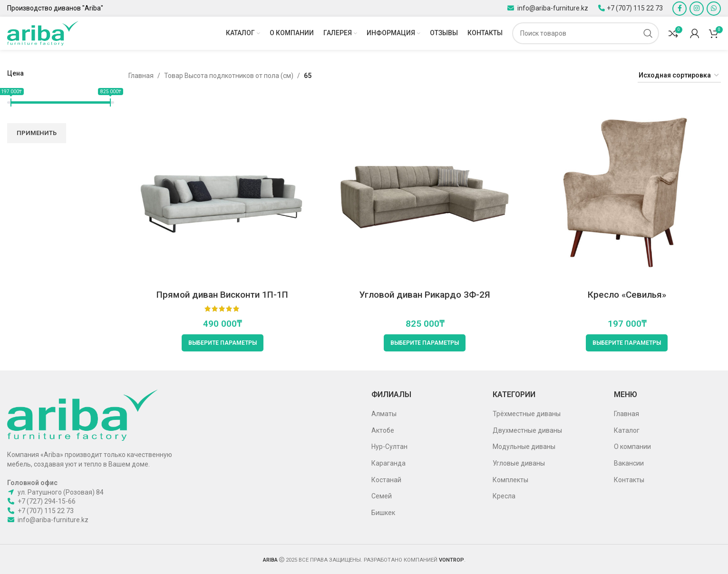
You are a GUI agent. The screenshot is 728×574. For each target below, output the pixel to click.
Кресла (504, 496)
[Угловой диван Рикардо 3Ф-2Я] (424, 191)
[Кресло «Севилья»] (627, 191)
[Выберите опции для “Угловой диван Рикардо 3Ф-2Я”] (425, 343)
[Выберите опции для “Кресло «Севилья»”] (627, 343)
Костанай (386, 480)
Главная (141, 76)
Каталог (627, 430)
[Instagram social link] (697, 9)
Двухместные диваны (527, 430)
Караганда (388, 463)
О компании (632, 447)
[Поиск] (586, 33)
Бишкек (383, 513)
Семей (382, 496)
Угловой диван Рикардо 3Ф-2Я (425, 295)
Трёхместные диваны (527, 414)
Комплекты (510, 480)
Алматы (384, 414)
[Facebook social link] (679, 9)
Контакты (629, 480)
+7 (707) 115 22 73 (635, 8)
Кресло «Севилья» (627, 295)
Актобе (383, 430)
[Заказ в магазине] (679, 76)
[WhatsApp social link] (714, 9)
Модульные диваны (524, 447)
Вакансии (629, 463)
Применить (37, 133)
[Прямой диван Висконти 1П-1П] (222, 191)
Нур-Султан (389, 447)
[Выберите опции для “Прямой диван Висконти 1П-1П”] (223, 343)
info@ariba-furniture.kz (552, 8)
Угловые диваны (519, 463)
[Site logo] (43, 33)
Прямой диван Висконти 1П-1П (222, 295)
